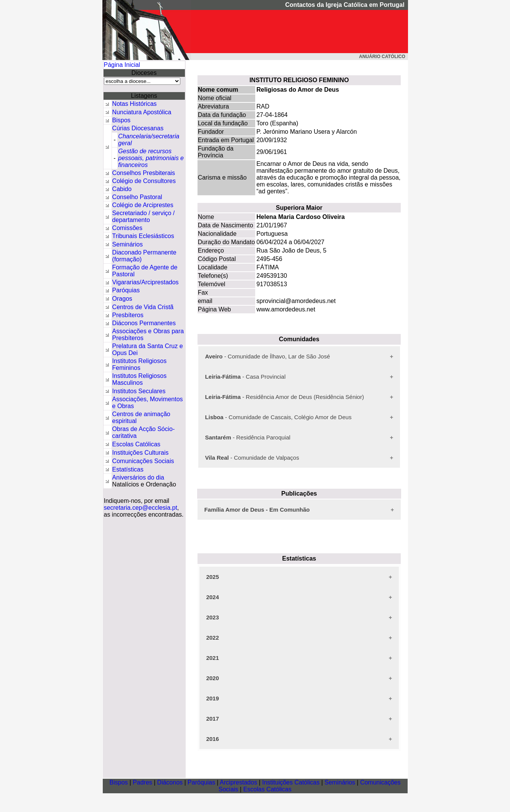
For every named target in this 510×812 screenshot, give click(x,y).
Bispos (121, 120)
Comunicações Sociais (143, 461)
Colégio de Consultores (144, 181)
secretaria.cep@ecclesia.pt (141, 508)
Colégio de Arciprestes (143, 205)
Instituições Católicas (291, 782)
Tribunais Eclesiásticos (143, 236)
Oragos (122, 299)
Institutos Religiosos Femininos (139, 364)
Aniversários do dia (138, 477)
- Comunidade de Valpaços (252, 458)
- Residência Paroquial (248, 437)
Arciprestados (238, 782)
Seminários (128, 244)
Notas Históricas (134, 104)
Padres (143, 782)
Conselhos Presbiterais (144, 173)
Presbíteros (128, 315)
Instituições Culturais (141, 453)
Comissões (127, 228)
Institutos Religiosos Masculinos (139, 379)
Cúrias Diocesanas (138, 128)
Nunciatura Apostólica (142, 112)
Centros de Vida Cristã (143, 307)
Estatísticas (128, 469)
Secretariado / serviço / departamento (144, 216)
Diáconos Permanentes (144, 323)
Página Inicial (122, 65)
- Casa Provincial (245, 377)
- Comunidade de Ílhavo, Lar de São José (268, 356)
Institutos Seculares (139, 391)
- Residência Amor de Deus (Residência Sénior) (285, 397)
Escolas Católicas (136, 444)
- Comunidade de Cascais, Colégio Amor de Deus (278, 417)
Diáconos (170, 782)
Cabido (122, 189)
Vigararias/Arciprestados (146, 282)
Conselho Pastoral (137, 197)
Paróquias (126, 290)
